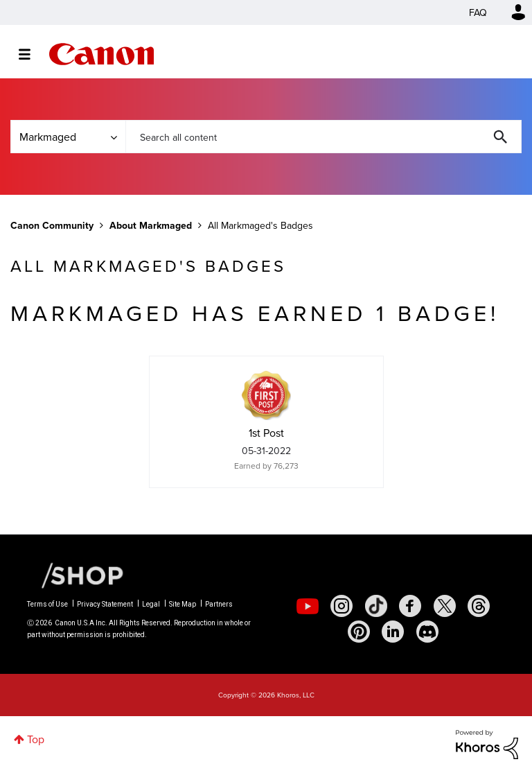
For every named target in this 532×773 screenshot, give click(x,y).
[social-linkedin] (393, 632)
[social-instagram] (342, 606)
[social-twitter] (445, 606)
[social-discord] (427, 632)
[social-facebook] (410, 606)
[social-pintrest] (359, 632)
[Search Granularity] (68, 137)
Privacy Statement (105, 604)
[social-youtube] (308, 606)
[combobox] (323, 137)
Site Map (183, 604)
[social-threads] (479, 606)
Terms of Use (47, 604)
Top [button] (36, 739)
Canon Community (101, 54)
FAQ (478, 12)
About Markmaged (151, 225)
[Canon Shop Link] (76, 574)
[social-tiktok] (376, 606)
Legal (151, 604)
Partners (219, 604)
